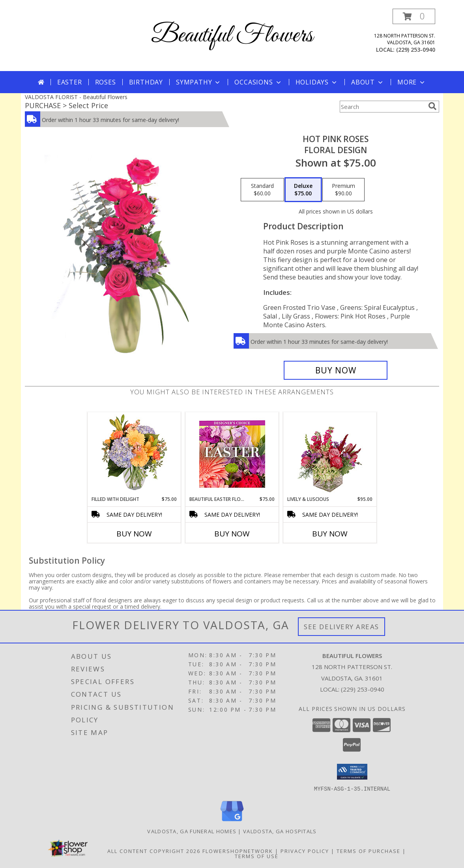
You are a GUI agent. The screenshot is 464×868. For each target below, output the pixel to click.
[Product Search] (382, 107)
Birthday (146, 82)
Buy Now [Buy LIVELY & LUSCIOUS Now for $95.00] (330, 534)
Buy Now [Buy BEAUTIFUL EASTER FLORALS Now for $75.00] (232, 534)
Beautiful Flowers (232, 36)
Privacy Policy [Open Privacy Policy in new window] (305, 851)
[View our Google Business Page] (232, 821)
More (412, 82)
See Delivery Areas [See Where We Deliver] (341, 627)
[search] (432, 106)
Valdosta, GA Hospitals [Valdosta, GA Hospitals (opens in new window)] (280, 831)
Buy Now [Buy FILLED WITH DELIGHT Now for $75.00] (134, 534)
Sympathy (199, 82)
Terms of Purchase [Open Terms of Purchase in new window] (369, 851)
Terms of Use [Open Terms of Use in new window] (257, 856)
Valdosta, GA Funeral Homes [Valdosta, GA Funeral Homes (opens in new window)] (192, 831)
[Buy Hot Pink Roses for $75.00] (336, 370)
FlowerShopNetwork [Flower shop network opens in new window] (238, 851)
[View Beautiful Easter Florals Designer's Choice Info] (232, 454)
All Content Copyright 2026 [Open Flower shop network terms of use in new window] (154, 851)
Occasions (258, 82)
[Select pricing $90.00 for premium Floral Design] (343, 190)
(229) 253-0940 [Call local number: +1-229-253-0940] (416, 50)
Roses (106, 82)
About (368, 82)
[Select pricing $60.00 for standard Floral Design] (262, 190)
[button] (414, 16)
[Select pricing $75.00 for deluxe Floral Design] (303, 190)
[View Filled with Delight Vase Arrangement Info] (134, 454)
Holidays (317, 82)
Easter (70, 82)
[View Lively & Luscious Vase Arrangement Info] (330, 454)
